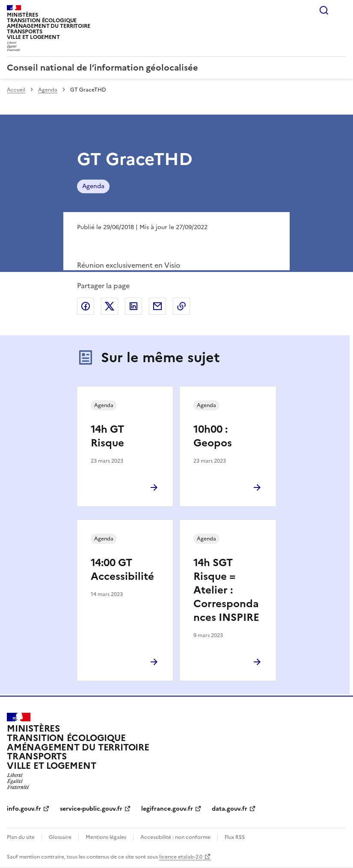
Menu (341, 10)
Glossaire (60, 837)
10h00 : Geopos (213, 436)
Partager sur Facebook (86, 306)
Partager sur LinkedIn (133, 306)
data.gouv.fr (230, 809)
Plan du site (21, 837)
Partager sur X (110, 306)
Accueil (16, 90)
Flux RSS (235, 837)
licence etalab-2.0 (181, 857)
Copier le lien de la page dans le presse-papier (181, 306)
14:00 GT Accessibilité (122, 570)
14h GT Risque (107, 436)
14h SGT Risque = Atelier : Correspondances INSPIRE (226, 590)
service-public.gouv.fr (91, 809)
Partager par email (157, 306)
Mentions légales (106, 837)
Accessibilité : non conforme (175, 837)
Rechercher (324, 10)
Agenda (48, 90)
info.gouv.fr (24, 809)
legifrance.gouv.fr (167, 809)
